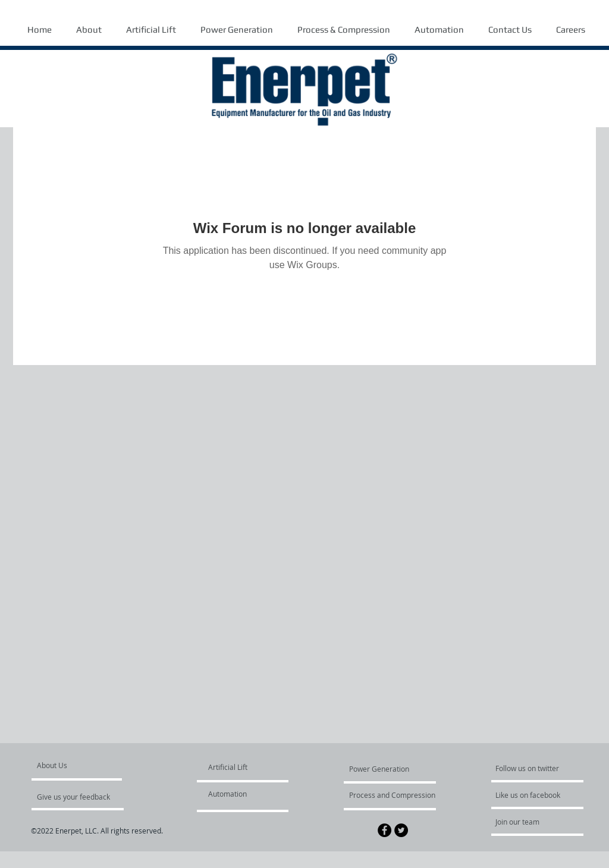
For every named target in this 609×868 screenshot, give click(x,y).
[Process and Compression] (392, 795)
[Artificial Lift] (236, 767)
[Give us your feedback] (80, 797)
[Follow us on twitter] (528, 768)
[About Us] (82, 765)
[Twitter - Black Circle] (401, 830)
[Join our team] (528, 822)
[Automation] (242, 794)
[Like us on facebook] (531, 795)
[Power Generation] (381, 769)
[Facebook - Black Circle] (384, 830)
